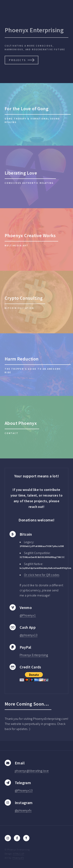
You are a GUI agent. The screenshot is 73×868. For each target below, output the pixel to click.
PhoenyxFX (18, 858)
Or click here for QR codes (42, 575)
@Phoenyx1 (28, 615)
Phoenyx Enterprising (34, 655)
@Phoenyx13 (24, 790)
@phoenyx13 (29, 635)
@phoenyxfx (23, 810)
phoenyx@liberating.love (32, 771)
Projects (17, 60)
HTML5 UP (19, 854)
